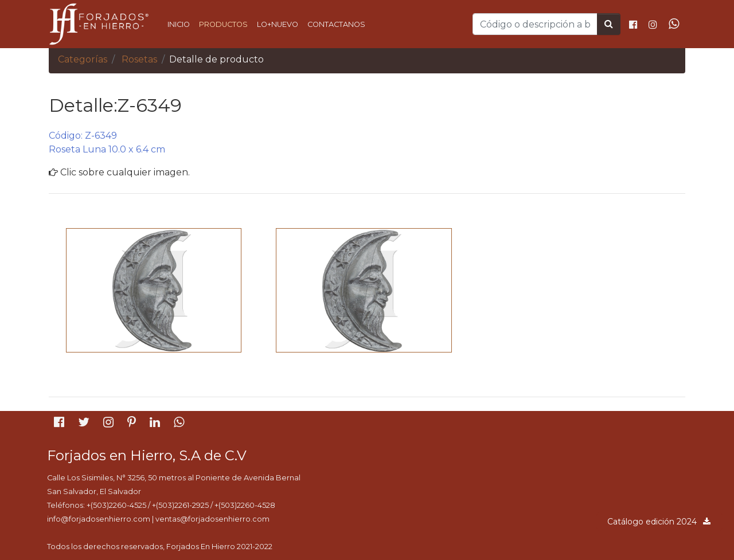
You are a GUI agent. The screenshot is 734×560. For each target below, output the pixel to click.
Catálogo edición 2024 (659, 522)
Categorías (83, 59)
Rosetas (139, 59)
